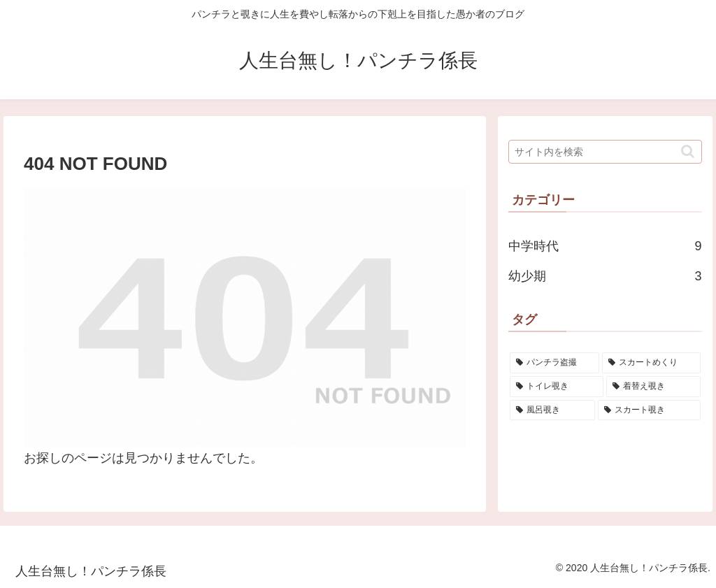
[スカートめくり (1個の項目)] (651, 363)
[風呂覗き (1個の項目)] (552, 410)
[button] (688, 151)
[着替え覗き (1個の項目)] (653, 387)
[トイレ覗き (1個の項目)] (557, 387)
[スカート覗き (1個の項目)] (649, 410)
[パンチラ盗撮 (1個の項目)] (554, 363)
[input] (605, 152)
